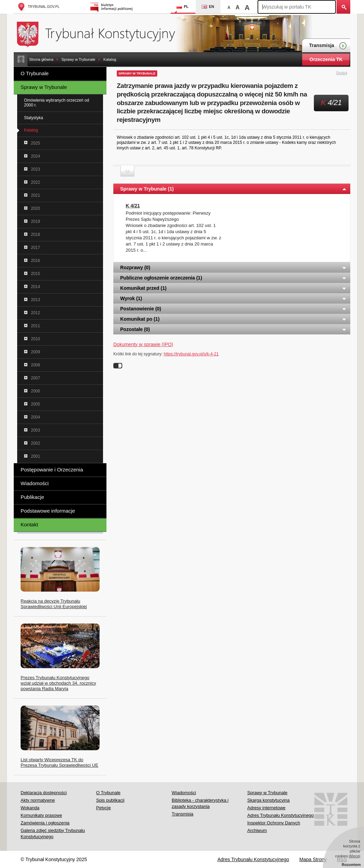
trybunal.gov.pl (38, 7)
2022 (36, 182)
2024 (36, 156)
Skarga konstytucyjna (269, 800)
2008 (36, 365)
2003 (36, 430)
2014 (36, 287)
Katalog (110, 59)
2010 (36, 339)
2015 (36, 274)
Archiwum (257, 830)
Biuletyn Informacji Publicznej (112, 7)
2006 (36, 391)
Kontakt (29, 524)
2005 (36, 404)
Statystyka (33, 118)
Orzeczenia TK (326, 59)
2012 (36, 313)
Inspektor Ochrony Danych (274, 823)
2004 (36, 417)
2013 (36, 300)
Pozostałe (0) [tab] (234, 329)
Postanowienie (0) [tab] (234, 309)
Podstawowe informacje (48, 511)
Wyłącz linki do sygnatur (118, 366)
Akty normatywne (38, 800)
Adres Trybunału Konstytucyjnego (281, 815)
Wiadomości (35, 483)
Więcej (355, 856)
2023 (36, 169)
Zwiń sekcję (127, 171)
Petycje (104, 808)
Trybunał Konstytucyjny (100, 33)
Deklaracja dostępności (44, 793)
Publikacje (32, 497)
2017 (36, 248)
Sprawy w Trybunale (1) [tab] (234, 189)
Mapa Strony (313, 859)
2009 (36, 352)
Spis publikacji (110, 800)
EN (208, 7)
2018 (36, 235)
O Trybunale (35, 73)
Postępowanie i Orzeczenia (52, 470)
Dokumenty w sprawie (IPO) (143, 344)
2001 (36, 456)
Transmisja (328, 46)
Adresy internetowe (266, 808)
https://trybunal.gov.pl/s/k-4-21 (191, 354)
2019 (36, 221)
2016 (36, 261)
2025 (36, 143)
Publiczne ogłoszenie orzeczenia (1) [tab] (234, 278)
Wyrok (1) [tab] (234, 298)
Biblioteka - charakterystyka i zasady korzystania (200, 803)
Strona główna (41, 59)
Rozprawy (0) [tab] (234, 267)
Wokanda (30, 808)
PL (183, 7)
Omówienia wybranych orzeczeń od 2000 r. (56, 103)
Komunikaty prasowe (41, 815)
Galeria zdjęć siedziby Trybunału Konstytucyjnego (53, 833)
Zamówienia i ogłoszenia (45, 823)
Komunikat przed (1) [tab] (234, 288)
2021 (36, 195)
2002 (36, 443)
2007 (36, 378)
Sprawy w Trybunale (78, 59)
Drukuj (346, 73)
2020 (36, 208)
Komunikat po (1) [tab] (234, 319)
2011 (36, 326)
